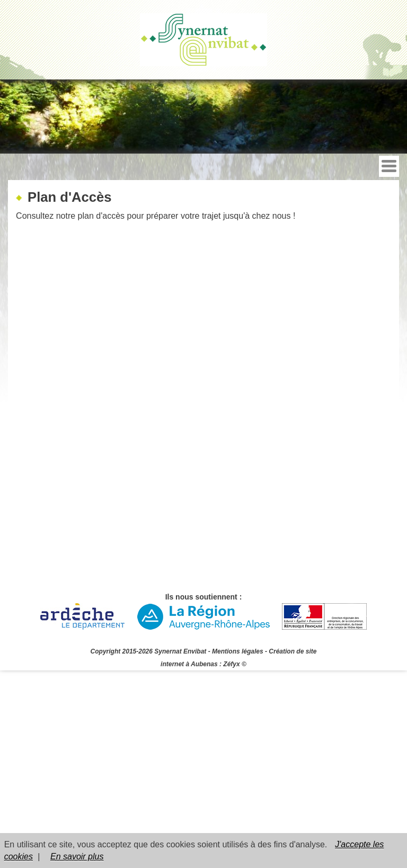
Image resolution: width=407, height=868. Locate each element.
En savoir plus (77, 857)
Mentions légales (238, 651)
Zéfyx (231, 664)
